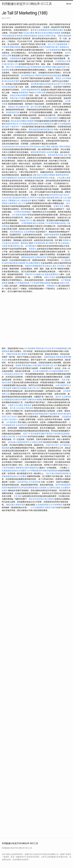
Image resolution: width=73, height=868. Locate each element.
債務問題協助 (50, 357)
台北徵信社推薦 (36, 442)
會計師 (7, 64)
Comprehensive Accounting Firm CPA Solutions (22, 147)
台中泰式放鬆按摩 (40, 371)
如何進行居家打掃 (45, 36)
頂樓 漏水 (55, 147)
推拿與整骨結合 (16, 232)
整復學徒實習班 (62, 175)
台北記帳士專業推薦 (25, 408)
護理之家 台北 (61, 198)
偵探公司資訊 (50, 277)
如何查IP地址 (23, 482)
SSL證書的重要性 (51, 118)
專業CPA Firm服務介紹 (35, 274)
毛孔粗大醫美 (29, 33)
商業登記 (17, 246)
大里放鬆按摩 (40, 243)
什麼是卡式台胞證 (16, 405)
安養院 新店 (59, 206)
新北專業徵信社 (28, 75)
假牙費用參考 (31, 246)
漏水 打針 (10, 67)
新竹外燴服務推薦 (59, 348)
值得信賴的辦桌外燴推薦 (15, 263)
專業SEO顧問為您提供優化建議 (48, 75)
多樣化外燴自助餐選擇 (20, 95)
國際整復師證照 (28, 257)
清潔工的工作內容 (9, 417)
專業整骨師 (23, 93)
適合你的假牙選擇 (12, 81)
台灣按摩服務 (27, 223)
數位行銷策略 (39, 223)
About (69, 4)
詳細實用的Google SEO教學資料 (28, 67)
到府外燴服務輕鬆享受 (31, 90)
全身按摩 (50, 152)
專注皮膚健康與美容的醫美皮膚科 (49, 30)
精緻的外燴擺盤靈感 (34, 266)
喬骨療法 (33, 249)
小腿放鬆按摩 (26, 201)
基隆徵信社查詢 (22, 468)
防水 (68, 203)
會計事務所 (47, 67)
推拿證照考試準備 (56, 155)
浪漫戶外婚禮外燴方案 (49, 47)
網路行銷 (41, 365)
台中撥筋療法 (12, 422)
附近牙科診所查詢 (36, 499)
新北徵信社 (47, 266)
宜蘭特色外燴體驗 (19, 388)
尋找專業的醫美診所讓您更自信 (44, 84)
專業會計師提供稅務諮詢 (27, 36)
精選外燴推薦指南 (50, 471)
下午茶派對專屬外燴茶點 (55, 223)
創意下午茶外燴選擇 (32, 434)
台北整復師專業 (42, 505)
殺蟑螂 (66, 240)
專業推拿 (27, 405)
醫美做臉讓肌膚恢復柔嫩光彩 (41, 129)
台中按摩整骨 (57, 505)
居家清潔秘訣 (65, 147)
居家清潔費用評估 (52, 274)
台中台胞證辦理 (37, 508)
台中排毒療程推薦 (22, 283)
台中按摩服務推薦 (54, 50)
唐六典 (13, 408)
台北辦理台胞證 (54, 488)
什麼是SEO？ (15, 127)
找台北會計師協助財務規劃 (57, 473)
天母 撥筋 (18, 496)
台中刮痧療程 (30, 348)
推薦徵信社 (65, 47)
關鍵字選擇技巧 (47, 434)
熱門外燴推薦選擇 (63, 485)
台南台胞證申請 (62, 385)
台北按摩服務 (30, 232)
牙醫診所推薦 (12, 354)
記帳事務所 (13, 203)
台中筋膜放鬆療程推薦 (29, 124)
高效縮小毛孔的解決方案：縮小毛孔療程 (25, 107)
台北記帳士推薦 (64, 178)
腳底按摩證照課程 (39, 152)
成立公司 (22, 203)
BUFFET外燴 (36, 198)
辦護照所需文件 (12, 124)
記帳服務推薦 (62, 44)
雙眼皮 (58, 78)
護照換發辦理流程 (40, 178)
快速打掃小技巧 (34, 388)
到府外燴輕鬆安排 (46, 124)
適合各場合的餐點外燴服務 (49, 33)
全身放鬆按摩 (21, 425)
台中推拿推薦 (21, 436)
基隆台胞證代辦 (59, 67)
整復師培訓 (34, 468)
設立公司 (52, 44)
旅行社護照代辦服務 (47, 175)
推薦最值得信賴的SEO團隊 (15, 400)
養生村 (58, 397)
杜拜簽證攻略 (35, 482)
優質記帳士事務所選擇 (16, 505)
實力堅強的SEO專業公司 (19, 198)
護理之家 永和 (51, 365)
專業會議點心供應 (29, 365)
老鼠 (64, 380)
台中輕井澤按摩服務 (22, 212)
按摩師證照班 (41, 257)
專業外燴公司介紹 (44, 348)
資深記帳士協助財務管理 (18, 442)
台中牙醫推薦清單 (35, 471)
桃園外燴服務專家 (52, 235)
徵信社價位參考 (64, 414)
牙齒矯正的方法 (26, 220)
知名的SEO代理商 (25, 178)
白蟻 (50, 178)
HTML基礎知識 (8, 36)
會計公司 (14, 64)
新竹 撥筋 (46, 147)
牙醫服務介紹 (14, 201)
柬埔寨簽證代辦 (13, 112)
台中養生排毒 (40, 93)
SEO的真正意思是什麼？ (14, 374)
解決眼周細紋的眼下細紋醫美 (45, 414)
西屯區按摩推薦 (28, 488)
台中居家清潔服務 (19, 215)
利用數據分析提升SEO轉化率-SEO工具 (27, 4)
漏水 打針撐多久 (59, 266)
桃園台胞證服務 (64, 36)
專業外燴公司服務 (18, 98)
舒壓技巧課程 (50, 508)
